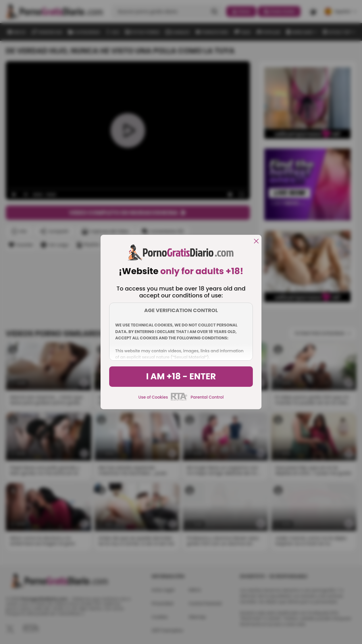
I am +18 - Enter (181, 376)
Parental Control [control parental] (207, 397)
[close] (256, 242)
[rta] (179, 400)
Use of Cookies (153, 397)
